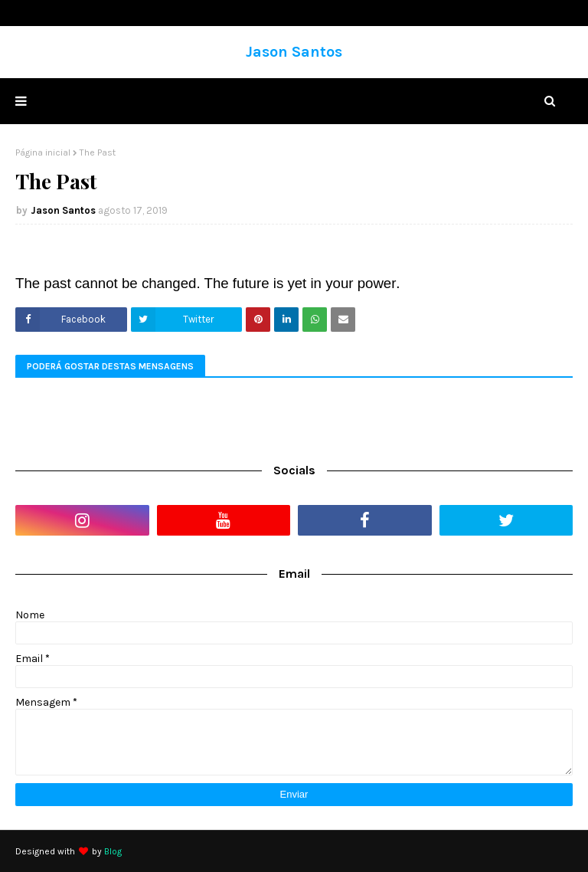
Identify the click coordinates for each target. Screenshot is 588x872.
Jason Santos (294, 52)
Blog (113, 851)
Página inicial (43, 152)
